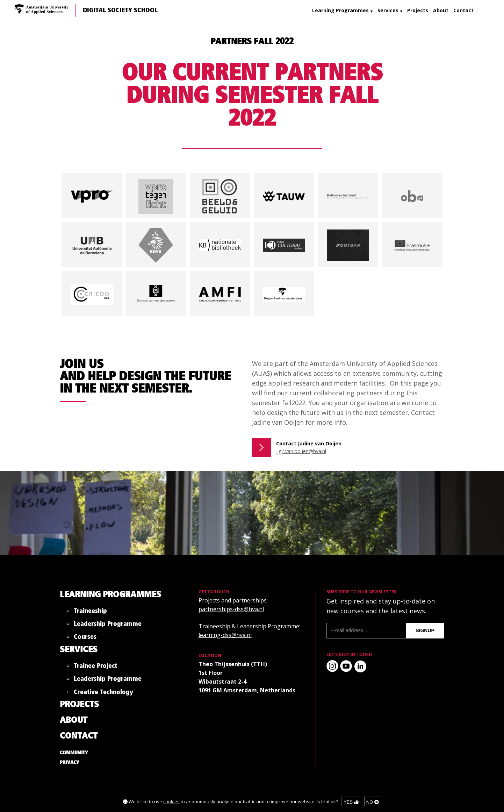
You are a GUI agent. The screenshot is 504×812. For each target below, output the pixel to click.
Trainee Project (95, 667)
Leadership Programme (108, 625)
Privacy (70, 763)
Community (74, 753)
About (441, 10)
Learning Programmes (340, 10)
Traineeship (90, 612)
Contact (463, 10)
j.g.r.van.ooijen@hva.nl (301, 451)
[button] (92, 196)
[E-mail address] (366, 631)
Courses (85, 638)
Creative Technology (103, 694)
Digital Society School (120, 10)
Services (388, 10)
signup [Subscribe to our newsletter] (425, 630)
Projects (418, 10)
